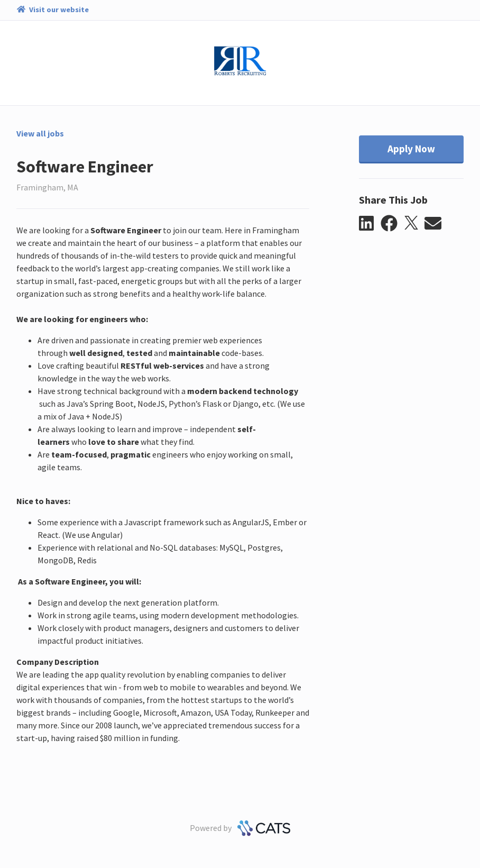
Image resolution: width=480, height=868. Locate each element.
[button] (370, 224)
